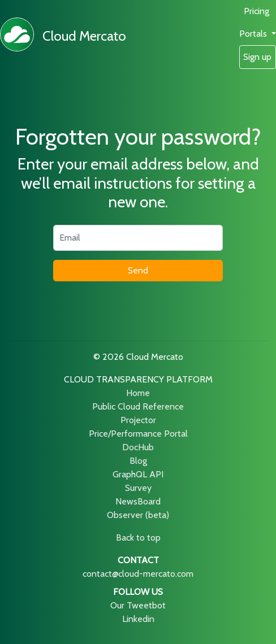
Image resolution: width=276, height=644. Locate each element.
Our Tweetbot (138, 605)
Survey (138, 488)
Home (138, 393)
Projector (138, 420)
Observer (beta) (138, 515)
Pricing (256, 11)
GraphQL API (138, 474)
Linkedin (138, 619)
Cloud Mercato (84, 36)
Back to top (138, 538)
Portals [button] (254, 34)
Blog (138, 461)
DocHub (138, 447)
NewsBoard (138, 501)
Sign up (257, 57)
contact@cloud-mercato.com (138, 574)
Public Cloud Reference (138, 406)
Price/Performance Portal (138, 434)
